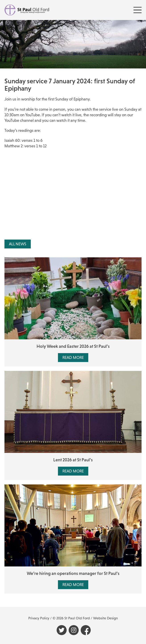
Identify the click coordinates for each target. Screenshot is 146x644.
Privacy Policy (39, 618)
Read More (73, 358)
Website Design (106, 618)
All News (18, 244)
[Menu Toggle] (138, 10)
